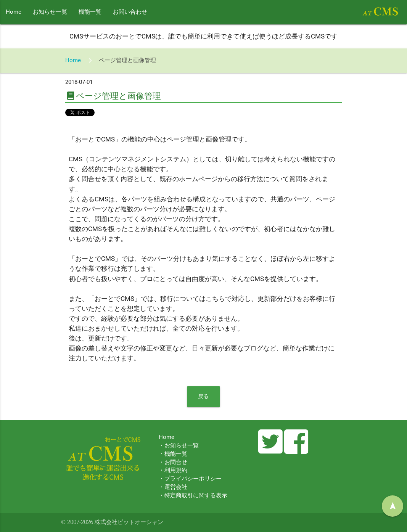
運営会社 (176, 487)
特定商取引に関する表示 (196, 496)
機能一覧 (90, 12)
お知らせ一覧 (50, 12)
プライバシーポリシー (193, 479)
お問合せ (176, 462)
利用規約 (176, 470)
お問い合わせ (130, 12)
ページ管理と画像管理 (127, 60)
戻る (203, 396)
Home (14, 12)
